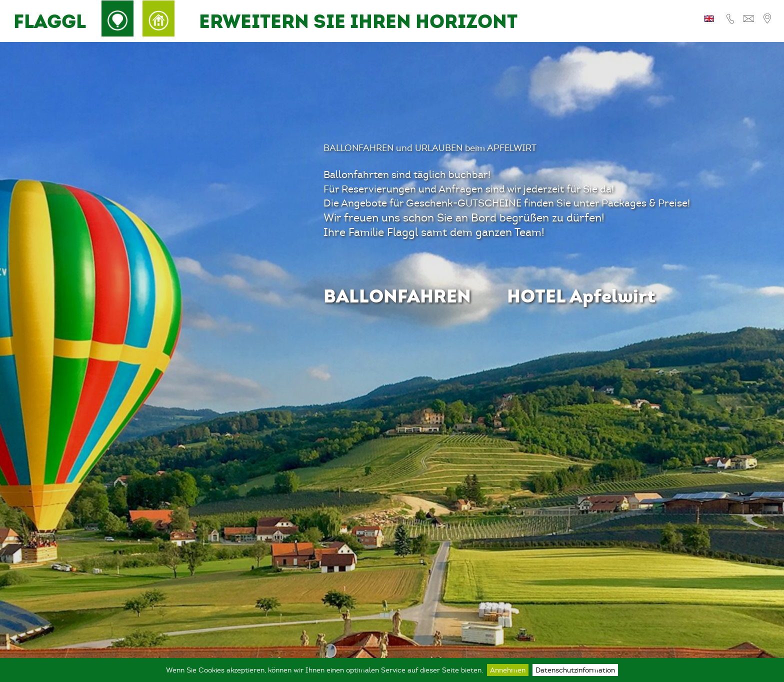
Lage (765, 19)
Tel (732, 19)
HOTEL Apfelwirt (581, 296)
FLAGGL (50, 21)
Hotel (158, 18)
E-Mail (748, 19)
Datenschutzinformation (575, 670)
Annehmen (508, 670)
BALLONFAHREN (397, 296)
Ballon (117, 18)
